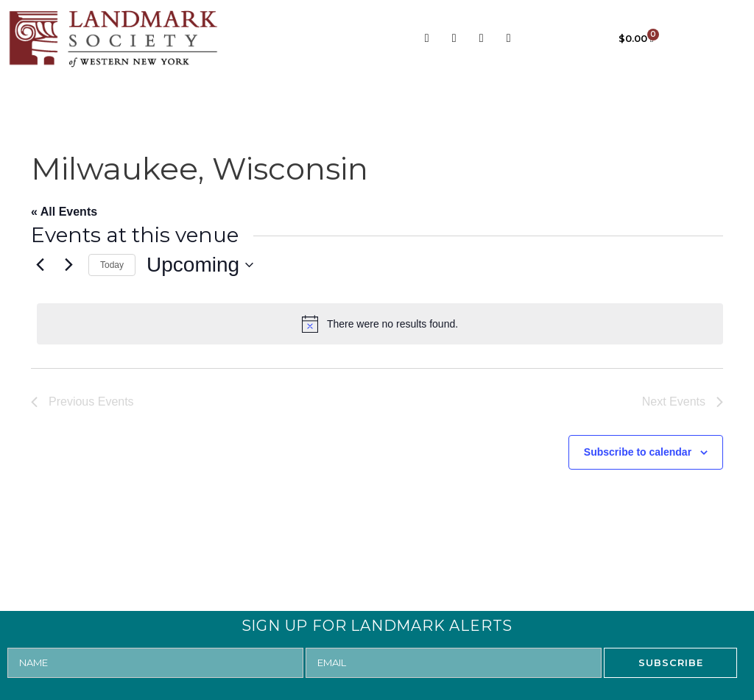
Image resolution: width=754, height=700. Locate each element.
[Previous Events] (40, 265)
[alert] (380, 324)
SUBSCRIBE (671, 662)
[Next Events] (68, 265)
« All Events (64, 212)
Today (112, 265)
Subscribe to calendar (638, 452)
